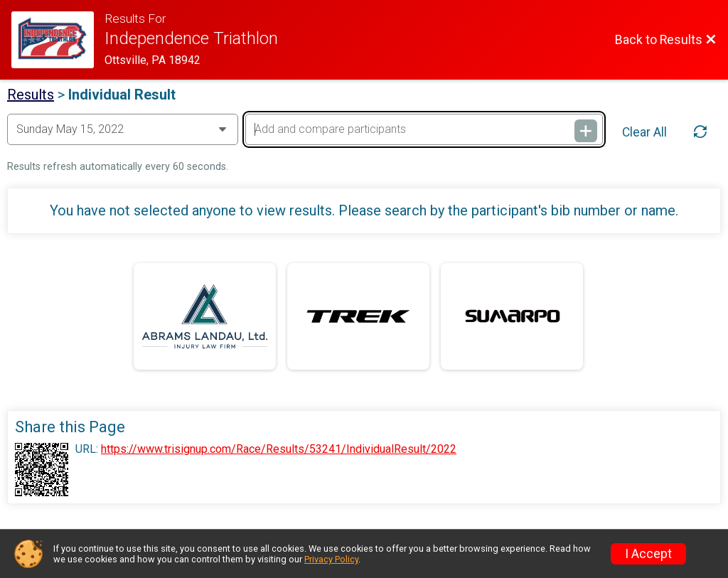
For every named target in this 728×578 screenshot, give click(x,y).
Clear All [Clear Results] (644, 132)
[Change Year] (123, 129)
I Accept (648, 554)
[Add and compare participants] (424, 129)
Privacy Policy (331, 559)
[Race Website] (58, 40)
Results (31, 95)
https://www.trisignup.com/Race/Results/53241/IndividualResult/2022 (279, 449)
